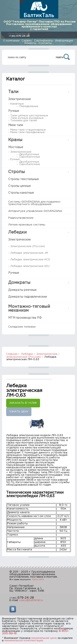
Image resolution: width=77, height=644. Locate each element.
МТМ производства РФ (25, 318)
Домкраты (19, 283)
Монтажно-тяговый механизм (29, 308)
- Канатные (16, 104)
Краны (15, 140)
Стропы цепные (20, 186)
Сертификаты (44, 41)
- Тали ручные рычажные (26, 118)
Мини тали (16, 125)
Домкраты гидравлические (28, 297)
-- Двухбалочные (28, 154)
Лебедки (17, 232)
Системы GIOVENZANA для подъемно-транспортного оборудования (35, 203)
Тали (13, 92)
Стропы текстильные (24, 179)
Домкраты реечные (22, 290)
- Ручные (14, 159)
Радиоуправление (21, 218)
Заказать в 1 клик (23, 403)
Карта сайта (38, 579)
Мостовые (16, 147)
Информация (64, 41)
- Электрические (20, 152)
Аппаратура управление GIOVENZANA (35, 211)
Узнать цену (19, 412)
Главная (12, 354)
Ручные (14, 111)
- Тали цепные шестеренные (28, 116)
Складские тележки (22, 327)
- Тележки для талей (23, 121)
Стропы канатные (21, 193)
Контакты (45, 43)
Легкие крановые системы (27, 225)
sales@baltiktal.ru (31, 600)
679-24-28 (19, 36)
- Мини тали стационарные (27, 130)
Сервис (27, 41)
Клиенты (30, 43)
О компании (11, 41)
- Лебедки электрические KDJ (29, 266)
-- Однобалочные (28, 157)
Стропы (17, 172)
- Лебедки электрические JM (28, 253)
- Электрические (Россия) (27, 246)
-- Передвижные (27, 106)
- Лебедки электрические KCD (29, 260)
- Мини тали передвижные (26, 132)
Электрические (20, 99)
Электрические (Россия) (24, 357)
